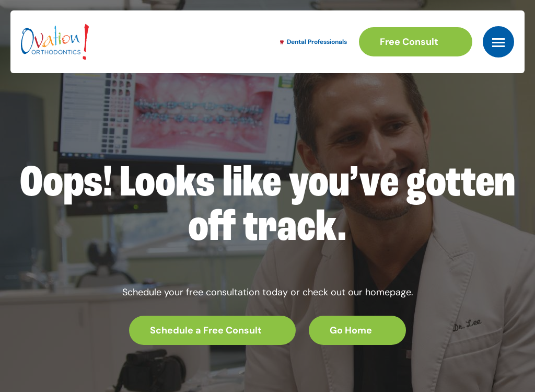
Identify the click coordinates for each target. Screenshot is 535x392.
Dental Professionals (313, 42)
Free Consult (409, 42)
